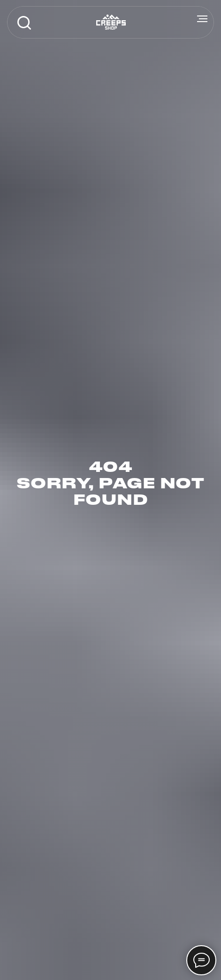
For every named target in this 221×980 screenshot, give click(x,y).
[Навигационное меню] (202, 19)
